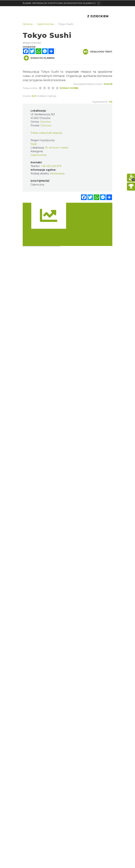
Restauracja (57, 173)
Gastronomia (38, 155)
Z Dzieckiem (98, 16)
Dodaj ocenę (69, 88)
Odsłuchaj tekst (98, 52)
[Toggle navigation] (99, 3)
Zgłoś (108, 84)
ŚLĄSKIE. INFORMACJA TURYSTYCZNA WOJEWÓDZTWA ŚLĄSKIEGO (59, 3)
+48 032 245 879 (51, 166)
